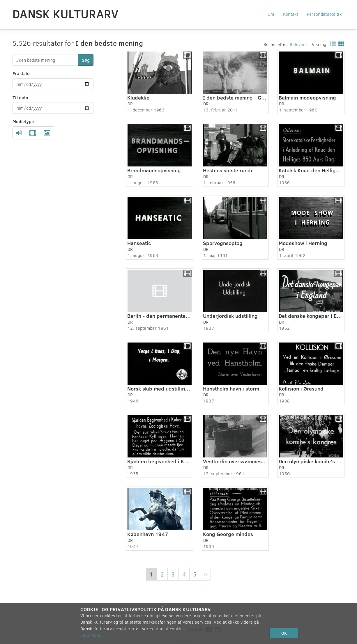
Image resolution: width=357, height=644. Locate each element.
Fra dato (21, 73)
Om (271, 14)
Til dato (20, 97)
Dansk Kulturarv (66, 14)
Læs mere (91, 635)
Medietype (23, 121)
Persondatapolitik (324, 14)
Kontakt (291, 14)
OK (284, 633)
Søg (86, 60)
